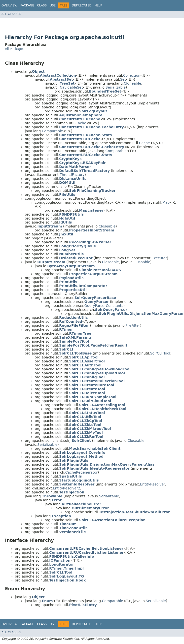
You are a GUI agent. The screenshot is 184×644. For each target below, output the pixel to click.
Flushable (142, 262)
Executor (159, 258)
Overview (9, 5)
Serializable (116, 87)
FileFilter (133, 325)
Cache (81, 123)
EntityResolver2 (67, 488)
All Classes (11, 14)
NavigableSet (71, 87)
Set (123, 79)
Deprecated (82, 5)
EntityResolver (153, 484)
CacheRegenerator (81, 472)
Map (166, 202)
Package (27, 5)
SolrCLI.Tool (160, 353)
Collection (132, 75)
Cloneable (133, 83)
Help (98, 5)
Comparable (52, 131)
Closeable (107, 226)
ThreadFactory (72, 175)
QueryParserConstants (104, 306)
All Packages (15, 49)
